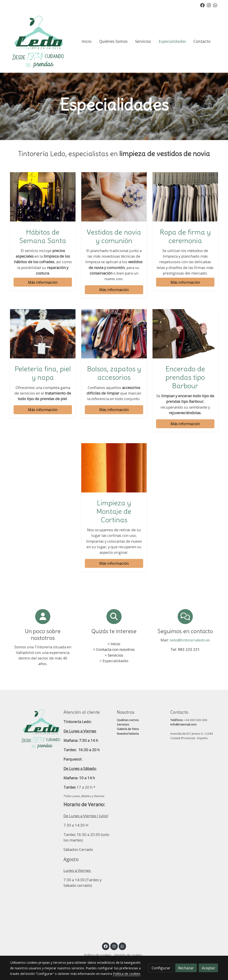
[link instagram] (209, 5)
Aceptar (208, 968)
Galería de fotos (128, 729)
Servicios (123, 724)
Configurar (161, 968)
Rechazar (186, 968)
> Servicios (114, 655)
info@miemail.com (183, 724)
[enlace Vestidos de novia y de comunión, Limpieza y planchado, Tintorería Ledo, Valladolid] (114, 196)
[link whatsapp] (215, 5)
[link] (39, 41)
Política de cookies (98, 955)
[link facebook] (202, 5)
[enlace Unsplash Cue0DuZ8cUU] (185, 196)
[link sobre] (34, 729)
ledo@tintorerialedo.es (190, 640)
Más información (43, 282)
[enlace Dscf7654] (43, 196)
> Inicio (114, 644)
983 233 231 (189, 649)
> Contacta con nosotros (114, 649)
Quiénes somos (128, 720)
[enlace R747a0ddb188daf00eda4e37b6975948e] (185, 333)
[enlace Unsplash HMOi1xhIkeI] (43, 333)
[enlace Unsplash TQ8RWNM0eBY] (114, 333)
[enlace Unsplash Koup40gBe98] (114, 467)
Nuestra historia (128, 734)
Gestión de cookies (128, 955)
